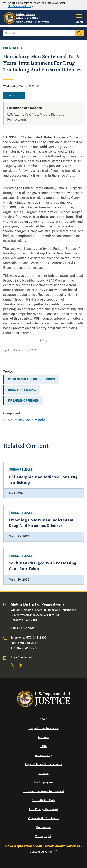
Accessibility (44, 755)
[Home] (27, 23)
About (44, 719)
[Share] (14, 95)
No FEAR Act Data (43, 800)
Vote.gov (43, 836)
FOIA (44, 746)
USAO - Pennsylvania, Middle (24, 420)
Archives (44, 737)
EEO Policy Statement (43, 809)
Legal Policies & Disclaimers (43, 764)
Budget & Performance (44, 728)
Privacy (44, 773)
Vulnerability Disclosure (43, 818)
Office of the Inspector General (44, 791)
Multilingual (43, 827)
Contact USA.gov (43, 852)
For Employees (43, 782)
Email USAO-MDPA (23, 628)
